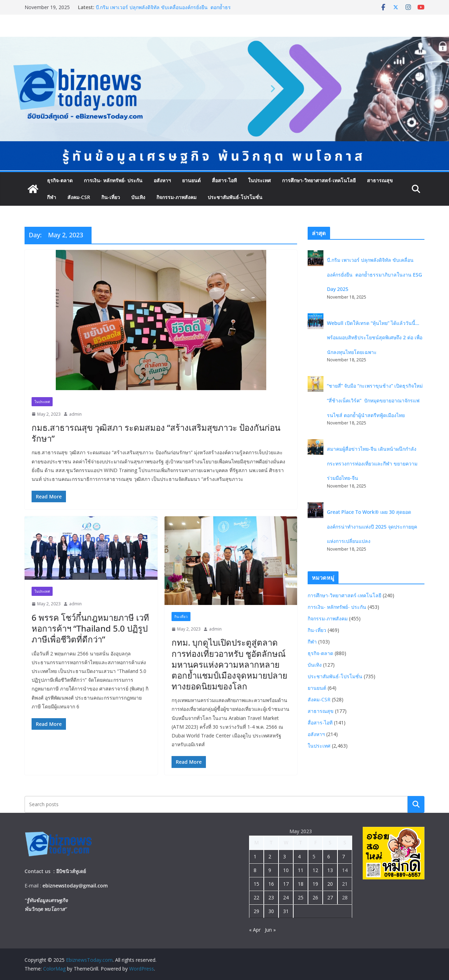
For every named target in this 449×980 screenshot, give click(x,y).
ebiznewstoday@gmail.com (75, 886)
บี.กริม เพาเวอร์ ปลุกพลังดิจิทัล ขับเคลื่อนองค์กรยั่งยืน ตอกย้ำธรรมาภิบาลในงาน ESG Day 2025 (163, 11)
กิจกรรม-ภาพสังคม (176, 197)
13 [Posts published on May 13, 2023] (330, 870)
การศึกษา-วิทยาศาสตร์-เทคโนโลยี (319, 180)
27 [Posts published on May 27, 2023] (330, 897)
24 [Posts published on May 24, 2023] (286, 897)
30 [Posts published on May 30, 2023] (271, 911)
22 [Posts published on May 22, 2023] (256, 897)
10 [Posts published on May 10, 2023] (286, 870)
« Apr (255, 930)
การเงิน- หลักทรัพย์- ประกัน (113, 180)
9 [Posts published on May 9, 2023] (270, 870)
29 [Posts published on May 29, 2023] (256, 911)
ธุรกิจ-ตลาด (60, 180)
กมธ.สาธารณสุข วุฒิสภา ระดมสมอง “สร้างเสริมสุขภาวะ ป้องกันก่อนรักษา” (156, 433)
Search (416, 804)
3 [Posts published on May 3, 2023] (284, 856)
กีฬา (52, 197)
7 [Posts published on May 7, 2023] (343, 856)
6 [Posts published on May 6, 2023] (329, 856)
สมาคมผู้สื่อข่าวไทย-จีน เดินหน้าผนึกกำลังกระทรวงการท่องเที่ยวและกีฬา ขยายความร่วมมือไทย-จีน (372, 463)
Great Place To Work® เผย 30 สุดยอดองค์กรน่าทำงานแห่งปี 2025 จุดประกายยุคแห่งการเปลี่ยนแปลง (372, 526)
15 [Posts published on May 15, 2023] (256, 884)
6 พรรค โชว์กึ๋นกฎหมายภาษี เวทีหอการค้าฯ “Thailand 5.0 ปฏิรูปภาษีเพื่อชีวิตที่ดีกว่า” (90, 628)
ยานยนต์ (191, 180)
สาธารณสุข (380, 180)
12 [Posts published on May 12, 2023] (315, 870)
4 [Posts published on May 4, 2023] (299, 856)
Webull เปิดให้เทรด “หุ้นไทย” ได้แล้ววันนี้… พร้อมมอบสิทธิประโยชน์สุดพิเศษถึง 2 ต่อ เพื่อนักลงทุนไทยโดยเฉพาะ (375, 338)
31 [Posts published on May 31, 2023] (286, 911)
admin (75, 414)
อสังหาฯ (162, 180)
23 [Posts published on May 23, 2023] (271, 897)
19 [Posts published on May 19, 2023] (315, 884)
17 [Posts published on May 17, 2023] (286, 884)
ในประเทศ (259, 180)
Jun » (270, 930)
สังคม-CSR (79, 197)
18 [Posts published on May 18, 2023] (301, 884)
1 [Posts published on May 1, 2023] (255, 856)
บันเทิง (138, 197)
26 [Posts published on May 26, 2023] (315, 897)
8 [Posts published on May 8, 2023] (255, 870)
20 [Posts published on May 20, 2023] (330, 884)
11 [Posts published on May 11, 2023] (301, 870)
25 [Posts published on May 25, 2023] (301, 897)
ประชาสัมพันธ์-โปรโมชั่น (235, 197)
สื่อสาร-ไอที (224, 180)
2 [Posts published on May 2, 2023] (270, 856)
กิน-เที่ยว (111, 197)
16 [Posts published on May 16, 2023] (271, 884)
